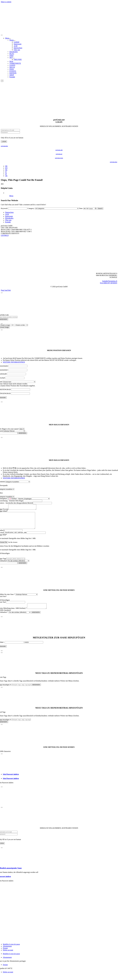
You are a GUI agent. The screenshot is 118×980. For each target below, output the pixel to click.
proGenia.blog (4, 146)
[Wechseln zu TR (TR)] (6, 176)
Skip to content (6, 2)
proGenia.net (59, 154)
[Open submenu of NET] (14, 58)
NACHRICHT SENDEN (109, 283)
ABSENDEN (22, 433)
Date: (81, 209)
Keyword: (4, 209)
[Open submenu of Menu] (10, 39)
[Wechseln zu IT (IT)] (6, 172)
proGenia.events (59, 158)
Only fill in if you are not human (12, 138)
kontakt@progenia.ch (110, 281)
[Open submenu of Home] (14, 41)
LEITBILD (5, 236)
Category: (31, 209)
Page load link (6, 290)
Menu (11, 196)
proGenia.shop (114, 162)
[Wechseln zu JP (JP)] (6, 174)
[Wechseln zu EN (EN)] (6, 168)
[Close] (2, 293)
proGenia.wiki (59, 150)
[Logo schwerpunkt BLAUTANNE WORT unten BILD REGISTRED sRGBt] (59, 270)
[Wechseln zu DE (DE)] (6, 166)
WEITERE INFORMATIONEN (14, 362)
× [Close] (2, 81)
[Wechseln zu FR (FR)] (6, 170)
